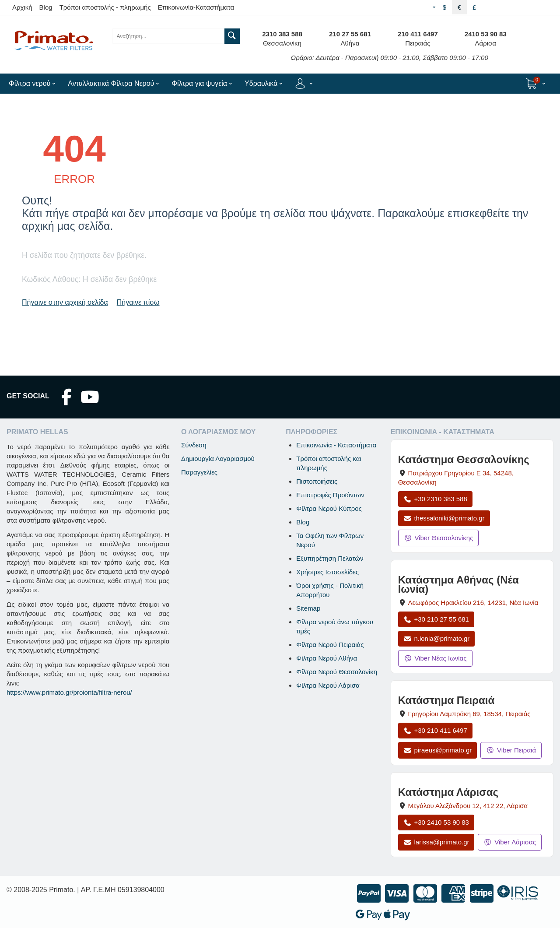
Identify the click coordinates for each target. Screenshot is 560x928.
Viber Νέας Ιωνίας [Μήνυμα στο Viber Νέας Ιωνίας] (435, 658)
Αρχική (22, 7)
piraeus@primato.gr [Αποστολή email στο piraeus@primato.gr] (438, 750)
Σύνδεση (194, 445)
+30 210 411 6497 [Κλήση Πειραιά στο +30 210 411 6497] (435, 730)
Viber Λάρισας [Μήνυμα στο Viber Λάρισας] (509, 842)
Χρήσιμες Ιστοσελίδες (327, 572)
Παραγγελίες (199, 472)
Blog (46, 7)
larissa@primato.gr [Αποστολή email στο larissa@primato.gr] (436, 842)
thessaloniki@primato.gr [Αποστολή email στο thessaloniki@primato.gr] (444, 518)
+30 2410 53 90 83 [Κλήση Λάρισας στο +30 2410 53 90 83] (436, 822)
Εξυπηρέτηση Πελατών (330, 558)
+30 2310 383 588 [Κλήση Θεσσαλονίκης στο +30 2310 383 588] (435, 499)
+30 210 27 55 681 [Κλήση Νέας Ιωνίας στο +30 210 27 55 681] (436, 619)
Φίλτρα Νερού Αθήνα (327, 658)
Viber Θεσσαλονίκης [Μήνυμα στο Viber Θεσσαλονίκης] (439, 538)
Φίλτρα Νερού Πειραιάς (330, 645)
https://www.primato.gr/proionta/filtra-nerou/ (69, 692)
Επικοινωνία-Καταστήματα (196, 7)
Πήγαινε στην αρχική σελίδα (65, 302)
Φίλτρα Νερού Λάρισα (328, 685)
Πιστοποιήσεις (317, 481)
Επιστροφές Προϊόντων (330, 495)
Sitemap (308, 608)
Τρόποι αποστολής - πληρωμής (105, 7)
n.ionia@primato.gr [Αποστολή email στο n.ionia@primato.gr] (437, 638)
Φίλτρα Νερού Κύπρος (329, 508)
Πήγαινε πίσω (138, 302)
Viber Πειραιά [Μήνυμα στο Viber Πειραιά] (511, 750)
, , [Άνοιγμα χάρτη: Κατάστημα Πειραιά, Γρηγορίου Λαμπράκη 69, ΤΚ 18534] (469, 714)
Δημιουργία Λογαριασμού (218, 459)
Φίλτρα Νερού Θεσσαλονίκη (337, 672)
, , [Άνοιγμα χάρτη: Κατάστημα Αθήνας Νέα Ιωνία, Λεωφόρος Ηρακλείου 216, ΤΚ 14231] (473, 603)
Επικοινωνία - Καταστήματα (336, 445)
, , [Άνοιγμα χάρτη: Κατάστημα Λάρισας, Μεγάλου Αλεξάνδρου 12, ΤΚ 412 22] (468, 806)
